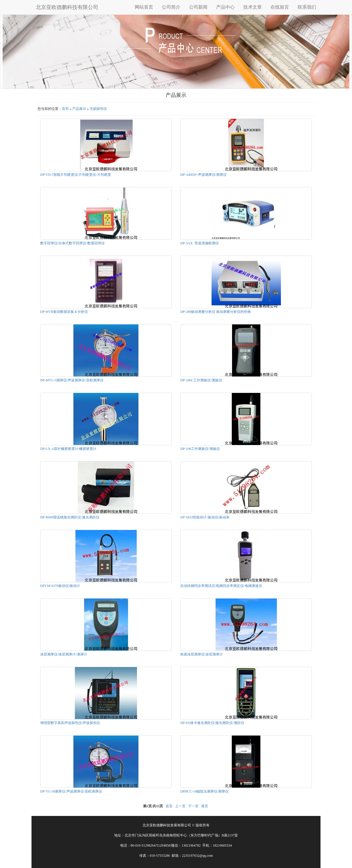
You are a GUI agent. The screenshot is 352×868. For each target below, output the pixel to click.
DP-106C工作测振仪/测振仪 (201, 380)
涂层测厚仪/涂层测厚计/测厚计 (64, 654)
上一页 (180, 806)
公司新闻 (198, 7)
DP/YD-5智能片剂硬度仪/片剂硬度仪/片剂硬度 (76, 175)
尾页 (205, 806)
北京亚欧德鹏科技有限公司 (67, 7)
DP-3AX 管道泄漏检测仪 (200, 243)
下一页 (193, 806)
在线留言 (280, 7)
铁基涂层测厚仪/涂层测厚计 (202, 654)
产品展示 (79, 109)
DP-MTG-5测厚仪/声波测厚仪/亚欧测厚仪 (72, 380)
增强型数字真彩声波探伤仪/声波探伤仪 (70, 723)
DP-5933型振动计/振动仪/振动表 (205, 517)
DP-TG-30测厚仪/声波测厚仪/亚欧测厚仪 (71, 791)
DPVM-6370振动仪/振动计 (60, 586)
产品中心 (225, 7)
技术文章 (253, 7)
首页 (65, 109)
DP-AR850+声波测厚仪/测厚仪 (203, 175)
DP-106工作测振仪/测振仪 (200, 449)
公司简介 (171, 7)
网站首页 (144, 7)
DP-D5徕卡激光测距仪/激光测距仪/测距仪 (212, 723)
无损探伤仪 (98, 109)
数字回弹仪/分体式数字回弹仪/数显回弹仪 (72, 243)
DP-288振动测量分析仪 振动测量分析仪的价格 (216, 312)
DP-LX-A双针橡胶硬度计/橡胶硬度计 (68, 449)
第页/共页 (153, 806)
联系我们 (307, 7)
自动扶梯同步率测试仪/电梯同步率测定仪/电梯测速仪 (221, 586)
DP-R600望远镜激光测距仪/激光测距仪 (70, 517)
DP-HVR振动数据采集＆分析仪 (64, 312)
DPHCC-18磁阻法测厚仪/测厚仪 (204, 791)
